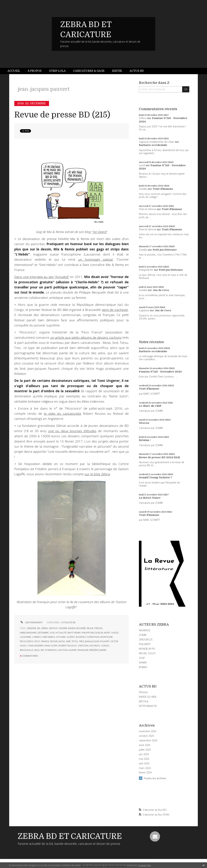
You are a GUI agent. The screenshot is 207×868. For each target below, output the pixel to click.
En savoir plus (145, 865)
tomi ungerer (35, 646)
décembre (43, 633)
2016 (52, 633)
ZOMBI (143, 635)
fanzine (63, 628)
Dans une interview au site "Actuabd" (42, 277)
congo (105, 646)
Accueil (14, 71)
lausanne (25, 637)
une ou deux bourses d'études (72, 431)
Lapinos (144, 310)
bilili (37, 650)
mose (62, 641)
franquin (83, 650)
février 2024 (145, 773)
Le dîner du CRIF (150, 406)
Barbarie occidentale (153, 145)
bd (39, 628)
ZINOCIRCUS (146, 639)
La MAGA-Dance (150, 498)
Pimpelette (146, 270)
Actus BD (137, 71)
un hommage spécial (96, 259)
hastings (95, 646)
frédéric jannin (98, 650)
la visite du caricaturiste (62, 414)
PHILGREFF (145, 644)
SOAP (142, 658)
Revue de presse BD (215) (62, 115)
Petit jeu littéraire (165, 250)
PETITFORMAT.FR (148, 706)
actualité (61, 633)
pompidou (51, 650)
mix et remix (74, 633)
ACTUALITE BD (68, 622)
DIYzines (143, 692)
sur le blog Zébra (97, 474)
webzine (32, 628)
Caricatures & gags (89, 71)
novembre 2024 (148, 731)
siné (68, 641)
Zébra (143, 118)
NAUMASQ (145, 630)
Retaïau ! (145, 440)
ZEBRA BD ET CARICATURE (70, 836)
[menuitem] (16, 71)
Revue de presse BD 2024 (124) (159, 457)
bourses (81, 637)
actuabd (61, 637)
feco (37, 641)
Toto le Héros (148, 209)
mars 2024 (145, 768)
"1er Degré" (99, 232)
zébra (45, 628)
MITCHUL (144, 701)
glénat (71, 637)
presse (98, 628)
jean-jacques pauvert (97, 641)
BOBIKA (143, 667)
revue (90, 628)
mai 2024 (144, 759)
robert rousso (68, 646)
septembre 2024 (148, 740)
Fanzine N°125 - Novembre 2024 (160, 372)
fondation (93, 637)
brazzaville (27, 650)
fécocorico (27, 641)
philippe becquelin (92, 633)
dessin (54, 641)
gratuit (53, 628)
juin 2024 (144, 754)
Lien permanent (31, 622)
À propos (35, 71)
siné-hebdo (49, 637)
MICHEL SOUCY (147, 653)
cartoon (83, 646)
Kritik (117, 71)
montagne (107, 637)
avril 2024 (144, 764)
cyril (142, 165)
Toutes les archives (155, 778)
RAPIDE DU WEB (148, 697)
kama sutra (51, 646)
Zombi (143, 189)
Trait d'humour (163, 189)
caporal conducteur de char (157, 142)
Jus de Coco (161, 290)
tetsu (75, 641)
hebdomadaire (28, 633)
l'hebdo (37, 637)
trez (82, 641)
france (45, 641)
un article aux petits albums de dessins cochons (86, 338)
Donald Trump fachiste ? (156, 477)
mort (107, 633)
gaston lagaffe (67, 650)
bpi (42, 650)
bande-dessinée (77, 628)
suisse (115, 633)
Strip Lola (57, 71)
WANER (143, 663)
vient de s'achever (115, 310)
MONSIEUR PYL (147, 649)
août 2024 (145, 745)
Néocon (144, 423)
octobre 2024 (146, 736)
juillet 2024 (145, 750)
